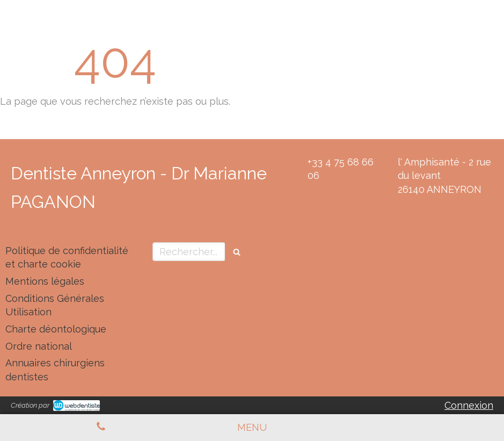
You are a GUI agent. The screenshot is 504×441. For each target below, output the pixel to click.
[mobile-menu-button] (252, 428)
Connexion (469, 405)
